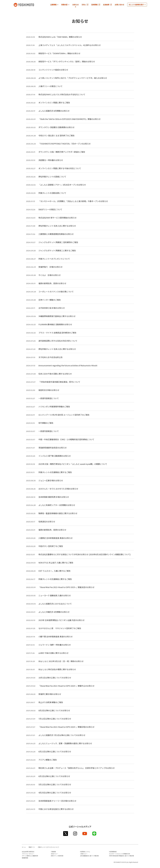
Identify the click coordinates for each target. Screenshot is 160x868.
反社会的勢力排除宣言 (28, 852)
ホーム (24, 847)
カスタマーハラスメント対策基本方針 (120, 854)
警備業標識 (25, 858)
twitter (66, 834)
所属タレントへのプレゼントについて (48, 847)
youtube (85, 834)
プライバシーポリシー (28, 854)
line (94, 834)
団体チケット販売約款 (57, 856)
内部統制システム (85, 852)
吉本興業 (27, 5)
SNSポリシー (55, 854)
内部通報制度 (113, 852)
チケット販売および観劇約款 (30, 856)
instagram (75, 834)
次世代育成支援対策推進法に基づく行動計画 (121, 856)
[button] (54, 5)
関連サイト (32, 847)
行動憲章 (53, 852)
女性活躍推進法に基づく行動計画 (89, 856)
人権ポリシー (84, 854)
